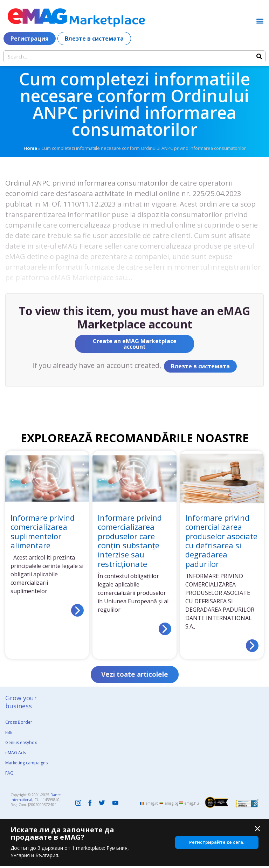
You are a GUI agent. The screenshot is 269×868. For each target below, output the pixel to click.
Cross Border (19, 724)
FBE (9, 734)
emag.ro (152, 805)
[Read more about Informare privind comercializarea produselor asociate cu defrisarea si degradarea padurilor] (252, 646)
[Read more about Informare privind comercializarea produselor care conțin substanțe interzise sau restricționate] (165, 629)
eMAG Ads (16, 755)
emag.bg (172, 805)
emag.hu (192, 805)
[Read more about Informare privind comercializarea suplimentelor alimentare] (77, 610)
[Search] (259, 56)
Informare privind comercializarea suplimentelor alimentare (43, 531)
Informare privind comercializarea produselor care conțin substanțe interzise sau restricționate (130, 541)
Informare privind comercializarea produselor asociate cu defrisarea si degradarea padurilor (221, 541)
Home (30, 148)
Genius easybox (21, 745)
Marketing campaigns (26, 765)
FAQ (9, 775)
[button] (260, 21)
